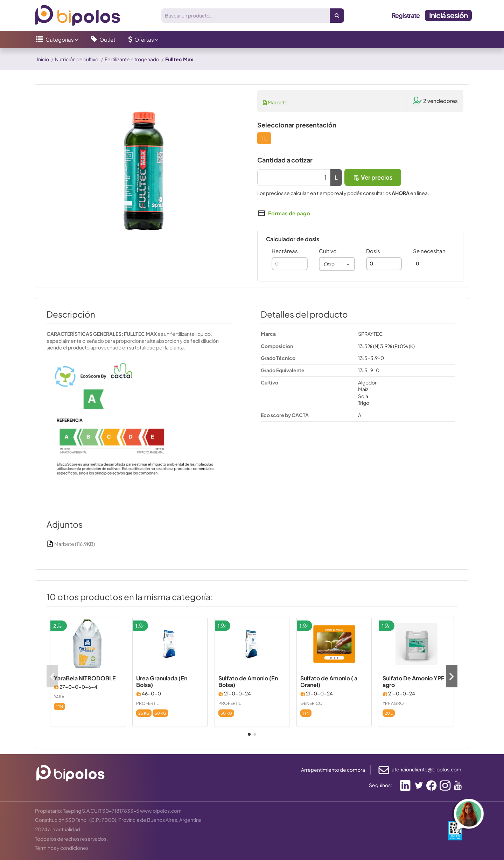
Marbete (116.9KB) (71, 544)
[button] (57, 40)
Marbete (275, 102)
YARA (59, 697)
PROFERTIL (147, 703)
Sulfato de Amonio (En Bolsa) (248, 681)
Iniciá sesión (448, 15)
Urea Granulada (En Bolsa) (162, 681)
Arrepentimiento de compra (333, 770)
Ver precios (373, 177)
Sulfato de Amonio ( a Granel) (329, 681)
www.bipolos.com (161, 811)
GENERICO (311, 703)
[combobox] (337, 264)
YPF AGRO (393, 703)
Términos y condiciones (62, 848)
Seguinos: (380, 785)
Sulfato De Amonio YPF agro (413, 681)
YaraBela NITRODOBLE (85, 678)
